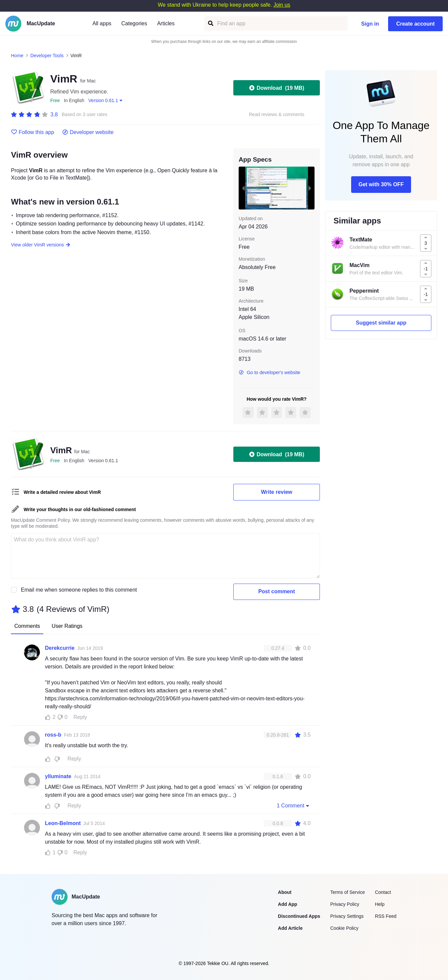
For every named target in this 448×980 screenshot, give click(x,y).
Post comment (277, 591)
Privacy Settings (347, 916)
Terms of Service (347, 892)
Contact (383, 892)
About (285, 892)
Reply (80, 717)
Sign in (370, 24)
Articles (166, 23)
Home (17, 56)
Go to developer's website (269, 372)
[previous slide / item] (243, 188)
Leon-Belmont (63, 823)
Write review (277, 492)
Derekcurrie (60, 648)
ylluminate (58, 776)
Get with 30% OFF (381, 184)
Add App (288, 904)
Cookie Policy (344, 928)
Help (380, 904)
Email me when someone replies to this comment (79, 590)
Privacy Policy (345, 904)
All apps (102, 23)
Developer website (88, 132)
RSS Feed (386, 916)
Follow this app (33, 132)
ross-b (53, 735)
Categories (134, 23)
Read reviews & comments (277, 115)
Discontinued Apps (299, 916)
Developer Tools (47, 56)
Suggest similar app (381, 323)
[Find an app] (210, 23)
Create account (415, 24)
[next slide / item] (310, 188)
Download (277, 88)
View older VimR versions (41, 245)
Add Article (290, 928)
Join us (282, 5)
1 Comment (294, 805)
